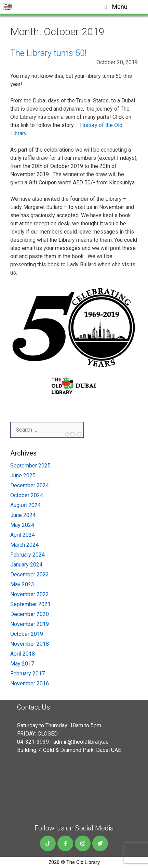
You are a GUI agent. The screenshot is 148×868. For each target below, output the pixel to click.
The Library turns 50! (48, 53)
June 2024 (23, 515)
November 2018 (30, 644)
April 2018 (23, 654)
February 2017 (28, 674)
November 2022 (30, 594)
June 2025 (23, 475)
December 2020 (30, 614)
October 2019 (27, 634)
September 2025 (30, 466)
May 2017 (22, 664)
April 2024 (23, 535)
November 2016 (30, 683)
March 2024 (24, 545)
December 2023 (30, 575)
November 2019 (30, 624)
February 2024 (28, 555)
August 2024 (25, 505)
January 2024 (26, 565)
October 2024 (27, 495)
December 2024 (30, 485)
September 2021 (30, 604)
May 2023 (22, 584)
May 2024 (22, 525)
